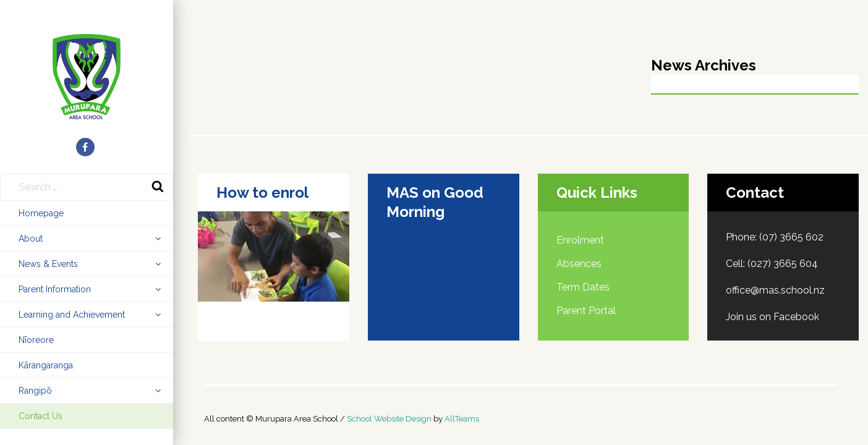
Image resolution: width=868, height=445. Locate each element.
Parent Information (55, 289)
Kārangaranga (46, 365)
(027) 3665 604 (783, 264)
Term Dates (583, 287)
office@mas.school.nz (775, 290)
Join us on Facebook (772, 317)
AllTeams (462, 419)
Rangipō (35, 391)
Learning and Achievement (72, 315)
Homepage (41, 213)
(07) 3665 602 (791, 237)
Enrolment (580, 240)
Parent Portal (586, 311)
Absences (579, 264)
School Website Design (389, 419)
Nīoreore (36, 340)
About (31, 239)
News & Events (48, 264)
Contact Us (40, 416)
